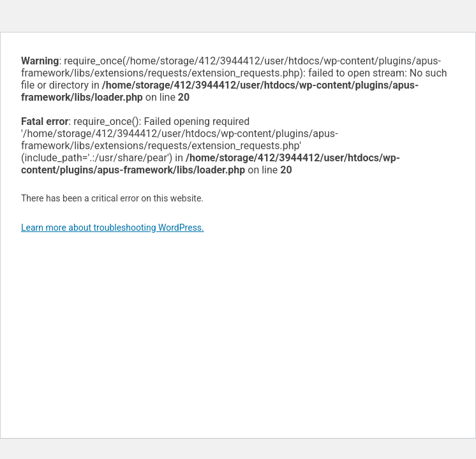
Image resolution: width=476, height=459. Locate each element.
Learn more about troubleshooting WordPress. (113, 228)
